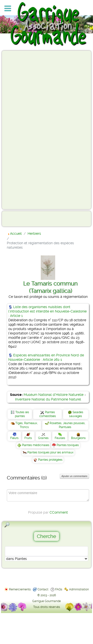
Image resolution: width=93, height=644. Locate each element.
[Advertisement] (23, 130)
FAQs (59, 589)
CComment (59, 512)
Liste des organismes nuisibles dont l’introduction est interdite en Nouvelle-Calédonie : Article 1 (47, 311)
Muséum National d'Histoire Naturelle (54, 395)
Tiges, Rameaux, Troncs (27, 425)
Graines (43, 438)
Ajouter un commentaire (74, 476)
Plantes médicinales (36, 445)
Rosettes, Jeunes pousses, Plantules (67, 425)
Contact (43, 589)
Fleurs (14, 438)
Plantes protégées (50, 460)
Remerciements (20, 589)
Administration (79, 589)
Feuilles (60, 438)
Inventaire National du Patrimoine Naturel (48, 399)
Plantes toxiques (68, 445)
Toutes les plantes (22, 414)
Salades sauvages (76, 414)
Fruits (28, 438)
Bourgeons (78, 438)
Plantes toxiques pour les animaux (50, 452)
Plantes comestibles (48, 414)
